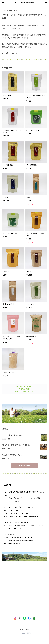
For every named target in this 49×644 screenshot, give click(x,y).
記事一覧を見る (24, 466)
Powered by (24, 633)
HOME (4, 11)
